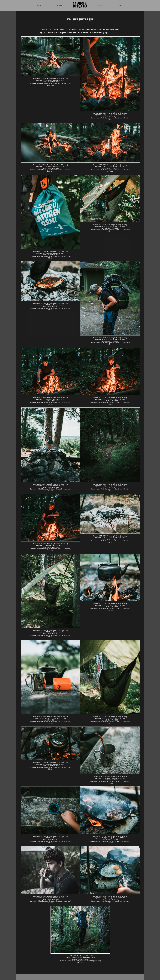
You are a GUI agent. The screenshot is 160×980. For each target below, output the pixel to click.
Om (121, 6)
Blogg (100, 6)
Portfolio (60, 6)
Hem (39, 6)
